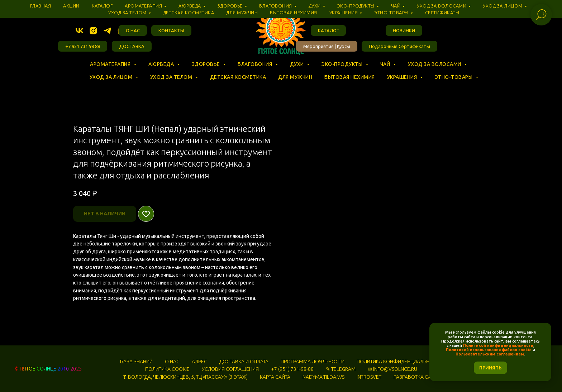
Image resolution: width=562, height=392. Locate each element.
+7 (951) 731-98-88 (292, 369)
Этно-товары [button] (454, 77)
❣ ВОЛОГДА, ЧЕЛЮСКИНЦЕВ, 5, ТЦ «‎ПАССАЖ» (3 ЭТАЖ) (185, 377)
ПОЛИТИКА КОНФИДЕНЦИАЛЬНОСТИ (399, 362)
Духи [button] (298, 64)
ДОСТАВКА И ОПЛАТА (244, 362)
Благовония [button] (256, 64)
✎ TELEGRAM (341, 369)
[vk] (79, 31)
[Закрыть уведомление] (546, 328)
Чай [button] (386, 64)
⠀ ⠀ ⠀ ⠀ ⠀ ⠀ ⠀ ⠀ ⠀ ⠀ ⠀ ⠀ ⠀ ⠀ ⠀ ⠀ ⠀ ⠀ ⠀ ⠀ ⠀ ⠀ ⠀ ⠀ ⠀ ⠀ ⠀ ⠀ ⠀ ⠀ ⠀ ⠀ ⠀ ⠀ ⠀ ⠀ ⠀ (187, 71)
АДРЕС (199, 362)
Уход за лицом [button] (112, 77)
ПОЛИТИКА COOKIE (167, 369)
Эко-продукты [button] (343, 64)
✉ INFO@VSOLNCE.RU (392, 369)
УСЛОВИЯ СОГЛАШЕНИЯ (230, 369)
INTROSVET (369, 377)
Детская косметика (238, 77)
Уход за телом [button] (172, 77)
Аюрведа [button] (162, 64)
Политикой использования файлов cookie (489, 350)
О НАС (172, 362)
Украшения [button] (403, 77)
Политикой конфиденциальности (498, 345)
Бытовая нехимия (350, 77)
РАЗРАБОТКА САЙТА (417, 377)
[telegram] (107, 31)
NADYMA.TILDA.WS (323, 377)
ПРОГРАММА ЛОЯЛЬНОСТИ (313, 362)
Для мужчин (295, 77)
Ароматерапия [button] (111, 64)
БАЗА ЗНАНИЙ (136, 362)
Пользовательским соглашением (490, 354)
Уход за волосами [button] (435, 64)
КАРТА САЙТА (275, 377)
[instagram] (93, 31)
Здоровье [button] (207, 64)
